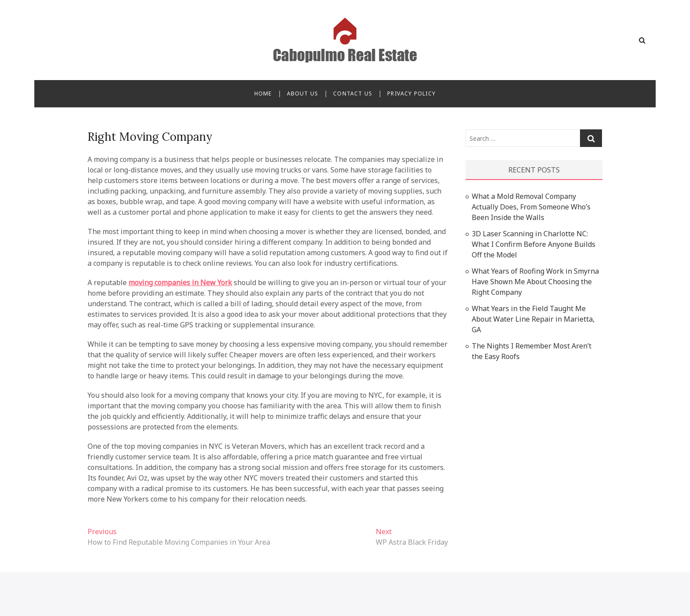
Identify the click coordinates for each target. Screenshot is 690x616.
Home (263, 93)
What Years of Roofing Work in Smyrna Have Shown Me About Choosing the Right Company (535, 282)
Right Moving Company (150, 137)
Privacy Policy (411, 93)
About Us (303, 93)
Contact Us (353, 93)
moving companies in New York (180, 282)
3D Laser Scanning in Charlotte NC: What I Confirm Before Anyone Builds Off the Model (534, 244)
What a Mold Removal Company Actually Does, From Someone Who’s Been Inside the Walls (531, 207)
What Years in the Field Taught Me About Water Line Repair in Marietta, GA (533, 319)
